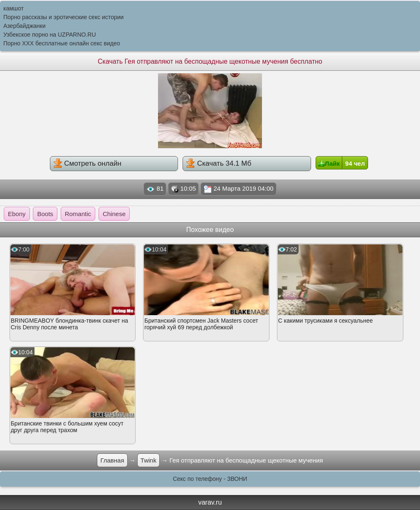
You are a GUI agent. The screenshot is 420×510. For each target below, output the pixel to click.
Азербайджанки (24, 26)
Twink (148, 460)
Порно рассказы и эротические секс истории (63, 17)
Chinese (114, 214)
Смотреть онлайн (87, 163)
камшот (14, 8)
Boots (45, 214)
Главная (112, 460)
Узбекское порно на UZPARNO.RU (50, 35)
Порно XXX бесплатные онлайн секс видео (62, 43)
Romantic (78, 214)
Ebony (17, 214)
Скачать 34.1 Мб (219, 163)
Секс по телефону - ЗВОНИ (210, 479)
